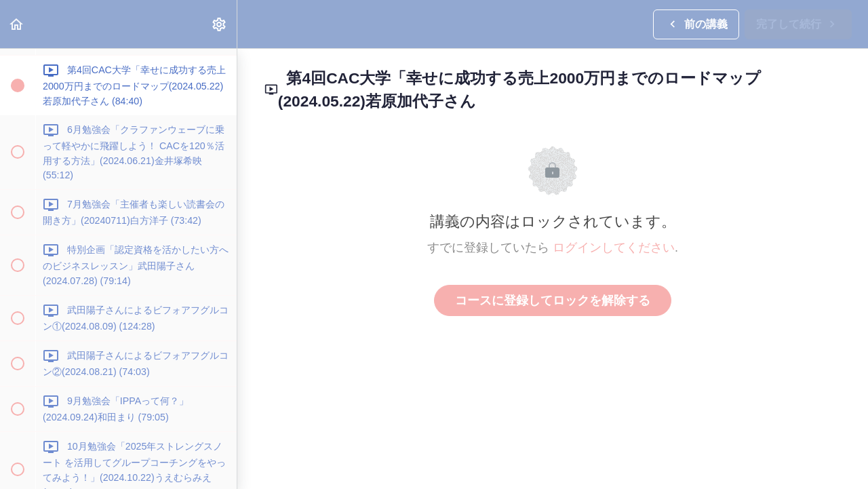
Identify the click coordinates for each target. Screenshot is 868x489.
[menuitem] (220, 24)
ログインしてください (614, 248)
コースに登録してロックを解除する (553, 300)
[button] (17, 24)
